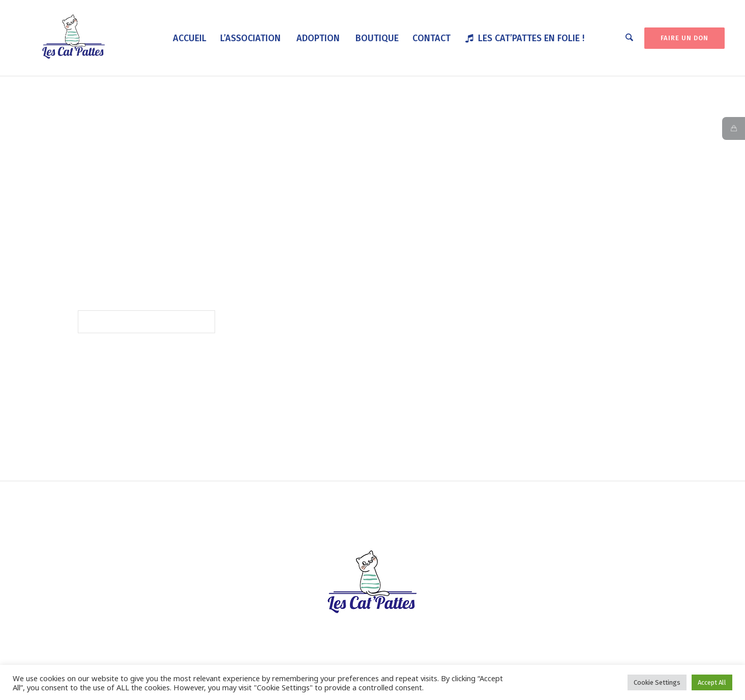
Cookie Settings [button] (657, 682)
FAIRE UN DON (684, 38)
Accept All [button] (712, 682)
